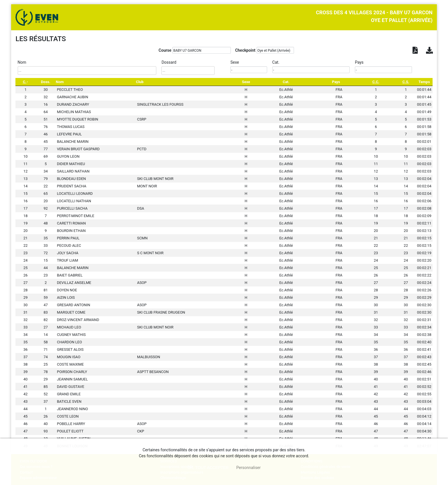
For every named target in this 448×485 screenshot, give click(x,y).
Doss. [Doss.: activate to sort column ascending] (46, 82)
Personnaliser (248, 468)
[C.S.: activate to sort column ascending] (406, 82)
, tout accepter (208, 468)
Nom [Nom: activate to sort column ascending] (60, 82)
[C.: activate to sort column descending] (25, 82)
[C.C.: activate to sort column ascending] (376, 82)
